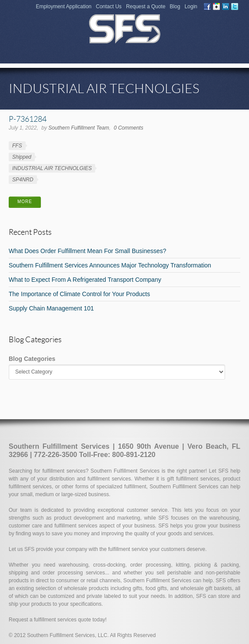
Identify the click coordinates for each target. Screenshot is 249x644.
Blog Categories (32, 359)
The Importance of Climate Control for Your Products (79, 294)
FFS (17, 146)
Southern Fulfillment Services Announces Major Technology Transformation (110, 265)
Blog (175, 7)
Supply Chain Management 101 (51, 308)
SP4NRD (23, 180)
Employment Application (63, 7)
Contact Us (109, 7)
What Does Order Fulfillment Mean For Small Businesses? (88, 251)
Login (191, 7)
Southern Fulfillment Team (79, 128)
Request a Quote (146, 7)
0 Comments (129, 128)
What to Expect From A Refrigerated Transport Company (85, 280)
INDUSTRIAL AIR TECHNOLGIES (52, 168)
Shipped (22, 157)
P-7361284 (28, 119)
